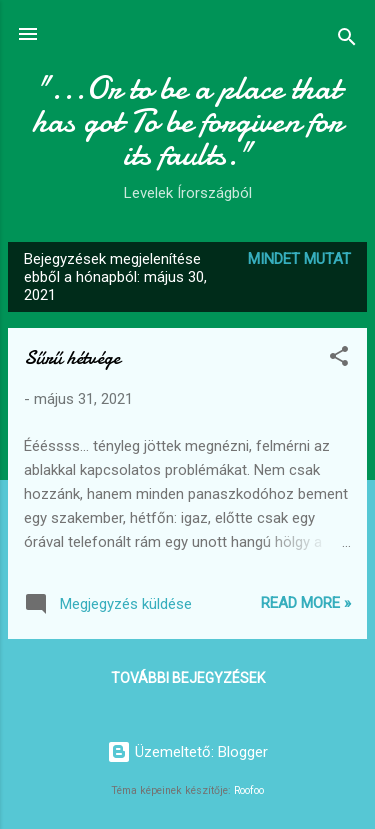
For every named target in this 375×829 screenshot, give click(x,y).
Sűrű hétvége (72, 357)
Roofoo (249, 790)
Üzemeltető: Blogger (187, 752)
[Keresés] (347, 40)
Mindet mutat (299, 259)
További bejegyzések (188, 678)
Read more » (306, 603)
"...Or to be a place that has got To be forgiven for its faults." (187, 121)
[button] (339, 359)
